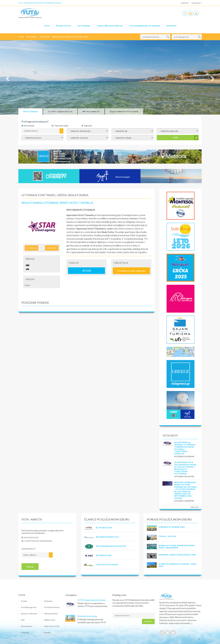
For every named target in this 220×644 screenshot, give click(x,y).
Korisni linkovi (27, 626)
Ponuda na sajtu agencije (131, 271)
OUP (23, 620)
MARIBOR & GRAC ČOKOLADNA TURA (177, 555)
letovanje (44, 37)
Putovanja (84, 26)
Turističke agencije (29, 607)
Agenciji (88, 126)
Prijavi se (148, 621)
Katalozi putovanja (87, 616)
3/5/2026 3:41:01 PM (184, 476)
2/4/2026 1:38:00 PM (184, 501)
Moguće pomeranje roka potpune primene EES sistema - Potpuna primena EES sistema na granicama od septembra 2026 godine (185, 490)
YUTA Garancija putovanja (91, 600)
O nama (24, 601)
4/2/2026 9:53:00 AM (184, 456)
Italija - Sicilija (167, 536)
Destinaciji (29, 126)
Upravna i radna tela (29, 614)
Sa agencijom (31, 538)
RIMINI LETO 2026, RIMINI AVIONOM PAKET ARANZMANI (176, 547)
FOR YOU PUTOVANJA (107, 565)
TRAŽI (175, 138)
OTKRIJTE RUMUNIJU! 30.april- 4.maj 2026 (177, 565)
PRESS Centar (50, 620)
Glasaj (30, 567)
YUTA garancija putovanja (145, 26)
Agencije (185, 3)
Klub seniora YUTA (52, 626)
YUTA (47, 26)
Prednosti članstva (52, 607)
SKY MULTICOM (104, 555)
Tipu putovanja (61, 126)
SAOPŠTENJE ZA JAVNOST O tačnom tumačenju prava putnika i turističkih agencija (185, 448)
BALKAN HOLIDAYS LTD (107, 537)
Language (196, 3)
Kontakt (172, 26)
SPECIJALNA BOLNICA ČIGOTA (111, 546)
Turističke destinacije (110, 26)
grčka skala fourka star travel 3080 (70, 37)
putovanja (32, 37)
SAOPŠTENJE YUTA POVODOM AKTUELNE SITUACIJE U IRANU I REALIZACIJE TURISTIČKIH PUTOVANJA (185, 468)
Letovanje (25, 632)
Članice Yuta (63, 26)
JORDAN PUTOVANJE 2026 (172, 527)
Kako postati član (51, 614)
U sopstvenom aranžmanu (38, 541)
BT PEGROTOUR (104, 528)
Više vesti (195, 507)
